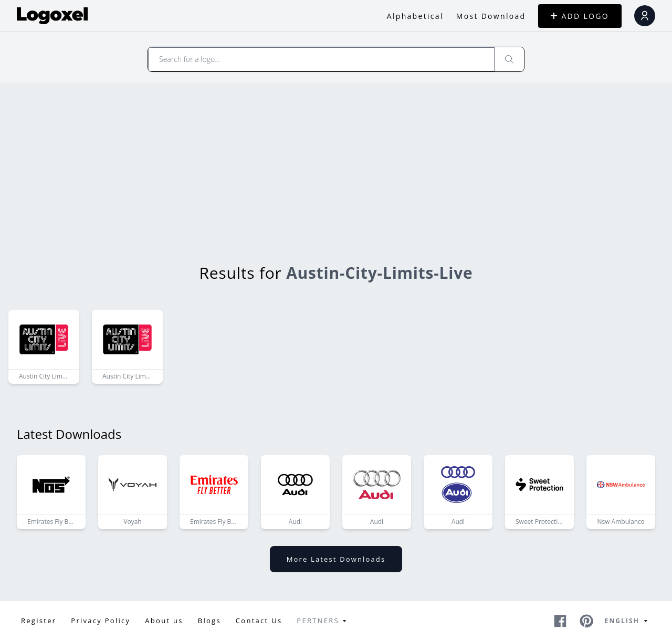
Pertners (323, 621)
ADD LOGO (580, 16)
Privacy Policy (101, 621)
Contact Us (259, 621)
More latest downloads (336, 559)
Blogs (209, 621)
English (628, 621)
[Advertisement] (336, 161)
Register (39, 621)
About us (164, 621)
